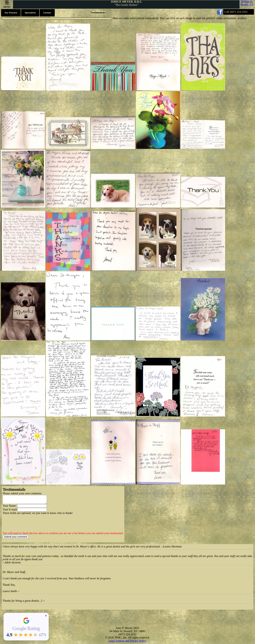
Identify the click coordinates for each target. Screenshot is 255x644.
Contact (47, 13)
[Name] (32, 507)
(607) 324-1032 (239, 12)
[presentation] (30, 526)
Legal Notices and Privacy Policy (127, 642)
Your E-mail (10, 511)
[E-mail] (32, 511)
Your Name (9, 507)
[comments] (25, 500)
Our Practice (11, 13)
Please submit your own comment (22, 493)
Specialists (30, 13)
